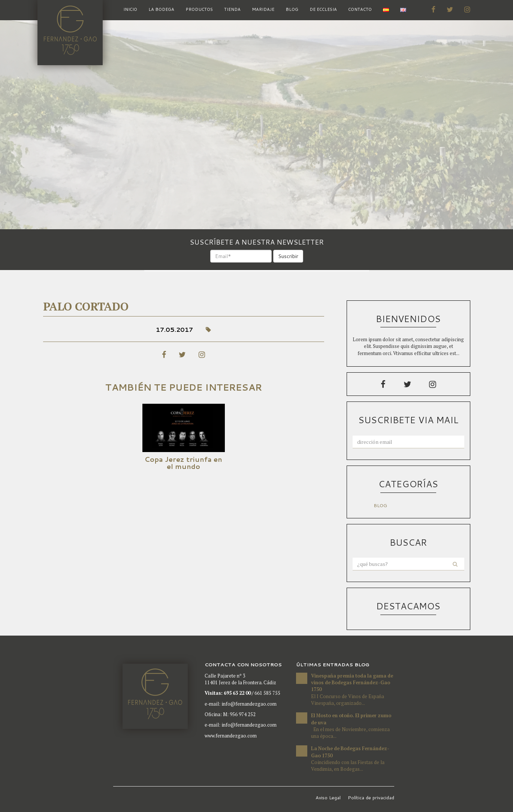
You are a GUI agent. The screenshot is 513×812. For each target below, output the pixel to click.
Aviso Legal (328, 797)
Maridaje (263, 9)
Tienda (232, 9)
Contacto (360, 9)
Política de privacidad (371, 797)
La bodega (161, 9)
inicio (130, 9)
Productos (199, 9)
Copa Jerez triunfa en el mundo (183, 463)
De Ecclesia (323, 9)
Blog (292, 9)
